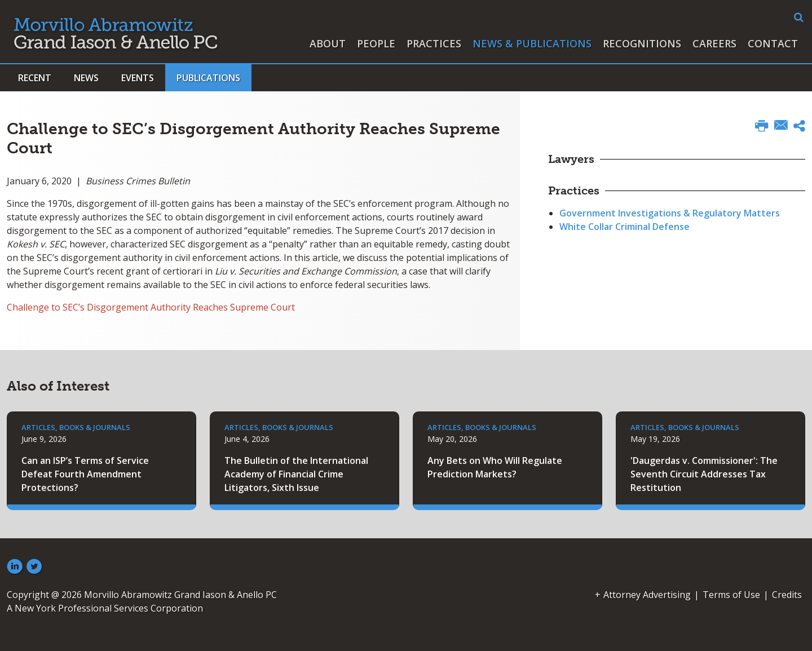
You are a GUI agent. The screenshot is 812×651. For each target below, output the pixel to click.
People (376, 43)
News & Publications (532, 43)
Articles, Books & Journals (76, 427)
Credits (787, 595)
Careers (714, 43)
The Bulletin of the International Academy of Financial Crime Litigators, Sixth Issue (296, 474)
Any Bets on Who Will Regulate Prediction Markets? (495, 467)
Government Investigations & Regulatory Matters (670, 213)
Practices (434, 43)
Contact (773, 43)
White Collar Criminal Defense (625, 227)
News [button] (86, 78)
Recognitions (642, 43)
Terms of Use (731, 595)
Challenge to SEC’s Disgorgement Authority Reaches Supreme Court (151, 307)
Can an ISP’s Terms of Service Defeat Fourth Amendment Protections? (85, 474)
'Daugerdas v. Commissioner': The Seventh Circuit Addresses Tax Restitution (704, 474)
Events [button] (138, 78)
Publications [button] (208, 78)
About (328, 43)
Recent (35, 78)
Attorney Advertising (647, 595)
